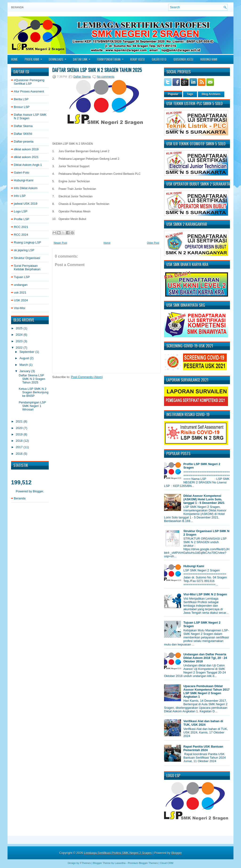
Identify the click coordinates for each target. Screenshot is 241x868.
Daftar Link (83, 58)
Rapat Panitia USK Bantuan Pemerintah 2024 (203, 748)
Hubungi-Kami (24, 180)
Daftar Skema (23, 126)
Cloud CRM (167, 863)
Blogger (38, 491)
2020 (20, 428)
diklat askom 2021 (26, 157)
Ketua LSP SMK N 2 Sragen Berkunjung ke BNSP (33, 392)
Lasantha (120, 863)
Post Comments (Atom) (87, 377)
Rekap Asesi (137, 59)
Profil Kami (35, 58)
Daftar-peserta (24, 141)
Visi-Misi (20, 308)
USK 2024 (21, 300)
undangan (21, 285)
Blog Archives (211, 94)
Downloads (59, 58)
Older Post (153, 243)
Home (14, 59)
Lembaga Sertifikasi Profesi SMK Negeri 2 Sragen (118, 853)
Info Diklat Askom (26, 188)
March (24, 365)
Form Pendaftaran (112, 58)
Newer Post (60, 243)
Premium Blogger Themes (143, 863)
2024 (20, 335)
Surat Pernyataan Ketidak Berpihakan (27, 267)
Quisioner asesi (183, 59)
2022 (20, 348)
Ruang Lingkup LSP (28, 242)
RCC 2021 (21, 227)
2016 (20, 454)
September (27, 352)
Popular (173, 94)
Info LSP (20, 196)
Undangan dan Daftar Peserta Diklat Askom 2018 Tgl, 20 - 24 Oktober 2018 (205, 658)
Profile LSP (22, 219)
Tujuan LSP (22, 277)
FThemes (85, 863)
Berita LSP (21, 99)
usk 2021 (20, 293)
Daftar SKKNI (23, 134)
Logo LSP (21, 211)
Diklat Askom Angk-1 (28, 165)
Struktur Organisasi (27, 258)
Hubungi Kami (209, 59)
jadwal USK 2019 (26, 204)
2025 (20, 328)
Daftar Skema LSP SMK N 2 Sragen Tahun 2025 (32, 379)
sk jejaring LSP (24, 250)
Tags (190, 94)
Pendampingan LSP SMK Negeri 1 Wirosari (32, 406)
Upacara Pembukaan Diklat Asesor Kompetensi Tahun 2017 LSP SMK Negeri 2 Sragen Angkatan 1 (206, 691)
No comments (106, 77)
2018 (20, 441)
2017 (20, 447)
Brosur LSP (22, 107)
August (25, 358)
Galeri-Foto (22, 173)
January (25, 371)
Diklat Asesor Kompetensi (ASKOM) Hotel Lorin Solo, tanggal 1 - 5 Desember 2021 (204, 499)
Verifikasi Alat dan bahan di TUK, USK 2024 (203, 723)
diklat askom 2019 (26, 149)
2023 (20, 341)
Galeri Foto (159, 59)
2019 (20, 434)
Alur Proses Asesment (29, 91)
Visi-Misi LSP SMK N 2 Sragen (205, 594)
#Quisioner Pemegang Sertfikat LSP (29, 82)
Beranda (17, 7)
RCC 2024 (21, 235)
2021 (20, 421)
